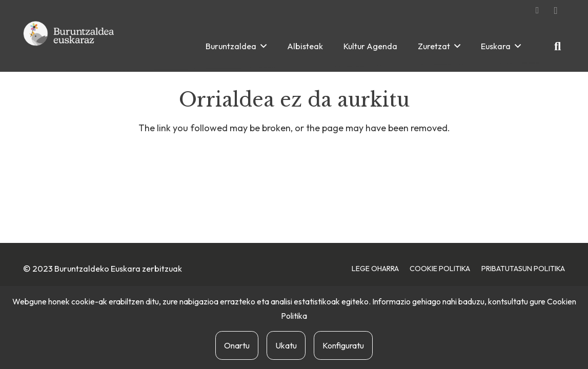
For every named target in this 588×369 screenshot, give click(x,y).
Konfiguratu (343, 345)
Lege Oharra (375, 269)
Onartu (237, 345)
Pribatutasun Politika (523, 269)
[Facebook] (537, 10)
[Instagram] (556, 10)
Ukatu (286, 345)
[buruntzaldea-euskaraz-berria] (69, 46)
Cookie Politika (440, 269)
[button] (263, 46)
